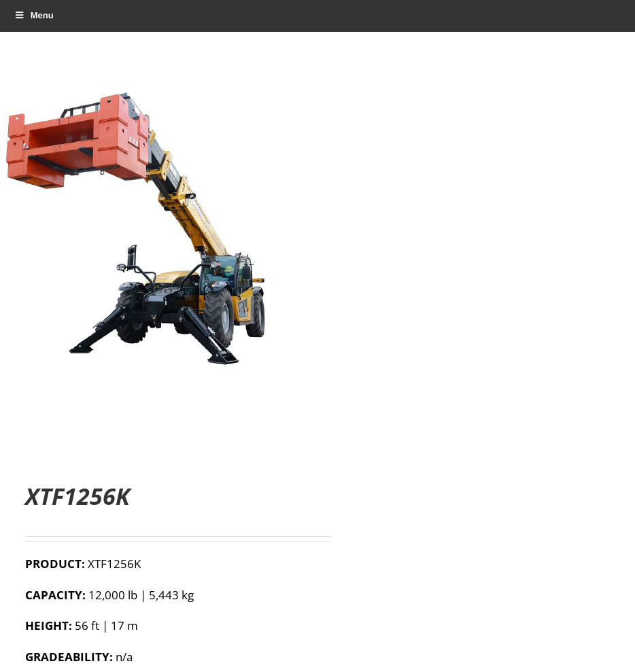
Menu (34, 15)
